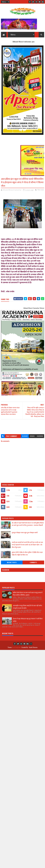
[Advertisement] (23, 426)
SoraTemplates (17, 647)
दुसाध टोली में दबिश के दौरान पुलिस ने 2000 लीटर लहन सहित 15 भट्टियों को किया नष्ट (27, 553)
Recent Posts (12, 562)
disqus (32, 436)
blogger (25, 436)
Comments (33, 562)
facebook (40, 436)
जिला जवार (41, 190)
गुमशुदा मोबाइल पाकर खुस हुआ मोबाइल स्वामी (25, 532)
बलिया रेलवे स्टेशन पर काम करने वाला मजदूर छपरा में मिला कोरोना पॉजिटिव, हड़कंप (28, 594)
